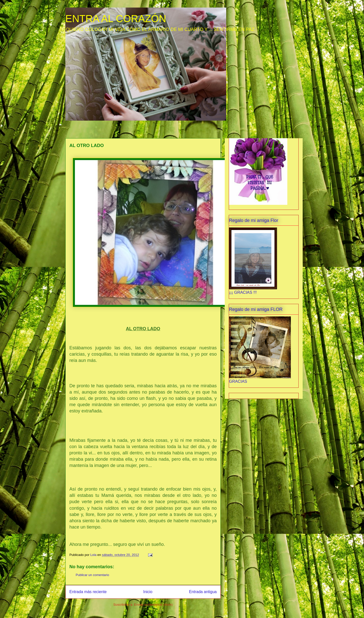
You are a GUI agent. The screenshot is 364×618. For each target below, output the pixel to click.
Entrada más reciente (88, 592)
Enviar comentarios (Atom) (153, 605)
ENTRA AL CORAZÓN (116, 19)
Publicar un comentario (92, 575)
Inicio (148, 592)
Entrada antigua (203, 592)
